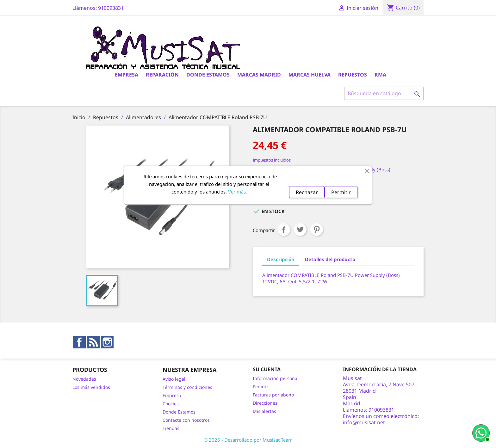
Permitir (341, 192)
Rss (93, 342)
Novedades (84, 379)
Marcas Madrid (259, 75)
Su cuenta (267, 369)
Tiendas (171, 428)
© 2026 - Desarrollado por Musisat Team (248, 440)
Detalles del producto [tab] (330, 259)
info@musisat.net (364, 422)
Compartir (284, 230)
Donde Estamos (208, 75)
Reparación (162, 75)
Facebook (79, 342)
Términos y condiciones (187, 387)
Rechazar (307, 192)
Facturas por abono (273, 395)
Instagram (107, 342)
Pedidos (261, 387)
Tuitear (300, 230)
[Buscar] (384, 93)
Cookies (171, 404)
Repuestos (353, 75)
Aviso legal (174, 379)
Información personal (276, 378)
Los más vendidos (91, 387)
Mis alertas (264, 411)
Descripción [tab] (281, 259)
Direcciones (265, 403)
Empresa (127, 75)
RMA (380, 75)
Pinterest (317, 230)
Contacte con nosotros (186, 420)
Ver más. (238, 191)
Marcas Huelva (310, 75)
